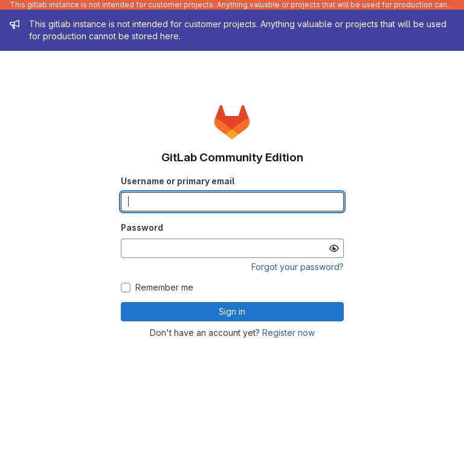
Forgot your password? (298, 267)
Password (142, 227)
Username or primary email (178, 181)
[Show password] (334, 248)
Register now (288, 333)
